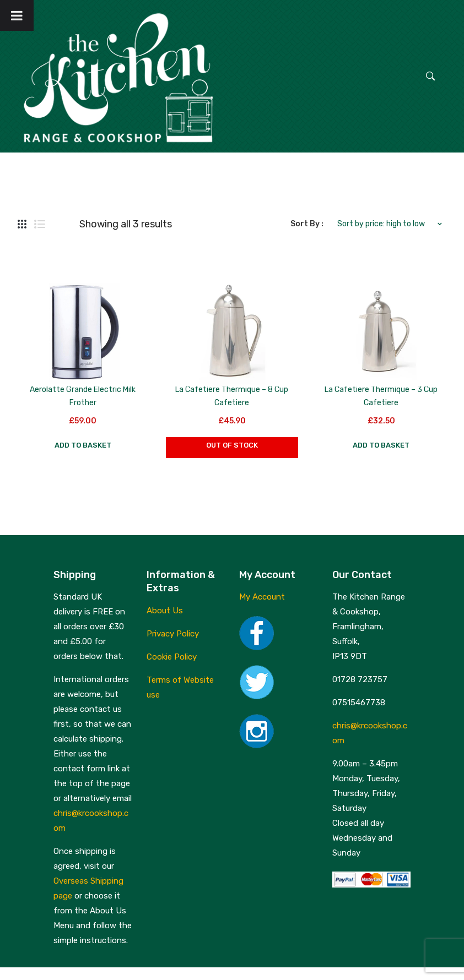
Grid (22, 224)
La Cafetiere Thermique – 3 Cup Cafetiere (381, 396)
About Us (165, 611)
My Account (262, 597)
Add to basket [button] (83, 445)
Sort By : (307, 224)
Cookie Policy (172, 657)
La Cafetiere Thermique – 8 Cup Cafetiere (232, 396)
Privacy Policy (173, 634)
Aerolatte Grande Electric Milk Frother (83, 396)
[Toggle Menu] (17, 15)
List (40, 224)
